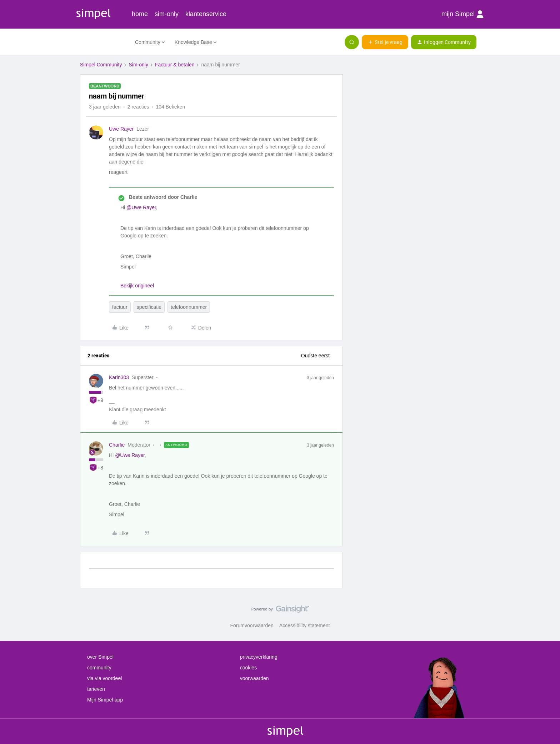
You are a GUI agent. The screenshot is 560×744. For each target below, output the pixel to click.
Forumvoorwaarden (252, 625)
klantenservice (206, 14)
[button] (385, 42)
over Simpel (100, 657)
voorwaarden (254, 678)
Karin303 (119, 377)
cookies (248, 668)
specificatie (149, 307)
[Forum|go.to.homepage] (103, 42)
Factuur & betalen (175, 65)
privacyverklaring (259, 657)
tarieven (96, 689)
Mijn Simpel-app (105, 700)
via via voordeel (104, 678)
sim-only (167, 14)
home (140, 14)
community (99, 668)
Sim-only (138, 65)
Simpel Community (101, 65)
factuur (120, 307)
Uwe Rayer (121, 129)
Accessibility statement (305, 625)
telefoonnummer (189, 307)
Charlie (117, 445)
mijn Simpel (462, 14)
